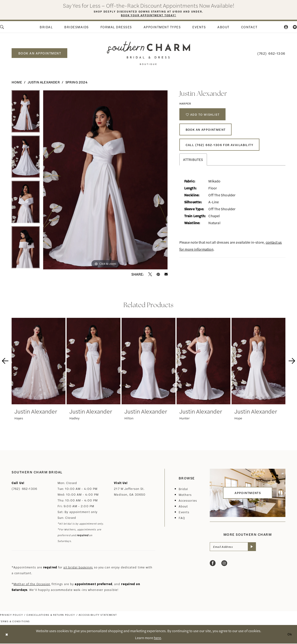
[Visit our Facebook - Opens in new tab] (213, 564)
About (183, 507)
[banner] (149, 53)
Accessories (188, 501)
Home (17, 82)
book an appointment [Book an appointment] (40, 54)
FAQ (182, 518)
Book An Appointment (208, 132)
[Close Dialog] (7, 635)
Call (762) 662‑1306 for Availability (222, 148)
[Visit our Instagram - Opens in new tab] (224, 564)
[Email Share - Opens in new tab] (166, 275)
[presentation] (39, 362)
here (157, 638)
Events (184, 512)
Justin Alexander (44, 82)
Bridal (183, 489)
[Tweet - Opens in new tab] (150, 275)
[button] (286, 27)
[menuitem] (46, 27)
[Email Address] (234, 548)
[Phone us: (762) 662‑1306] (271, 54)
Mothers (185, 495)
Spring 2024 (76, 82)
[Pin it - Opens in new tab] (158, 275)
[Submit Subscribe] (254, 548)
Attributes (193, 164)
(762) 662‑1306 (24, 489)
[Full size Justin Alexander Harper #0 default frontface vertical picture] (105, 180)
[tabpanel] (26, 113)
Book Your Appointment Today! (149, 16)
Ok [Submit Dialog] (289, 635)
